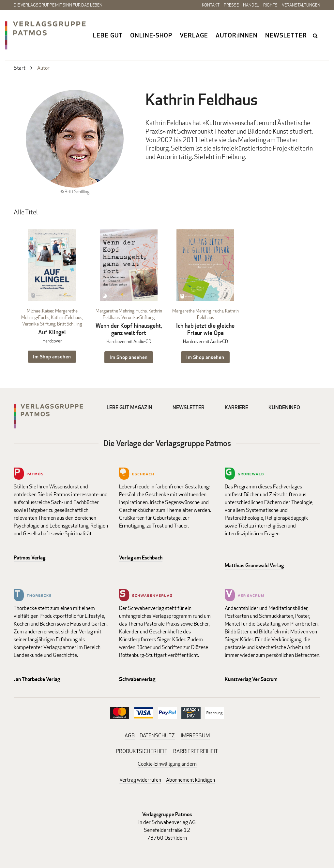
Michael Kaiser (40, 311)
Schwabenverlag (137, 679)
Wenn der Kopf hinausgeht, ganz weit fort (129, 329)
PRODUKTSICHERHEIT (142, 751)
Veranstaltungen (301, 5)
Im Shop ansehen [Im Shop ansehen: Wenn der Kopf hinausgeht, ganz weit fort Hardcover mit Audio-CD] (129, 357)
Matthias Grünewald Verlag (254, 565)
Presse (231, 5)
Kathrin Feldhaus (67, 317)
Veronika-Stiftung (39, 324)
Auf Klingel (52, 332)
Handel (251, 5)
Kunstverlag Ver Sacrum (251, 679)
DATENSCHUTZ (157, 736)
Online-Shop (151, 35)
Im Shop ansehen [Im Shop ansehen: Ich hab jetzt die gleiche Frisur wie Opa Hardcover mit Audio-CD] (205, 357)
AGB (130, 736)
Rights (270, 5)
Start (20, 68)
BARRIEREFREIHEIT (196, 751)
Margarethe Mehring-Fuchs (121, 311)
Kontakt (211, 5)
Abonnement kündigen (190, 780)
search (316, 36)
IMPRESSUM (195, 736)
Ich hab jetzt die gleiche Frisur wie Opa (205, 329)
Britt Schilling (69, 324)
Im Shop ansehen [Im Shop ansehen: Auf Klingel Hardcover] (52, 357)
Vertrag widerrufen (140, 780)
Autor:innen (237, 35)
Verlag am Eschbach (141, 558)
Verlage (194, 35)
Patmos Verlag (30, 558)
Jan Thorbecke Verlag (37, 679)
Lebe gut (108, 35)
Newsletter (286, 35)
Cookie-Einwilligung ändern (167, 764)
